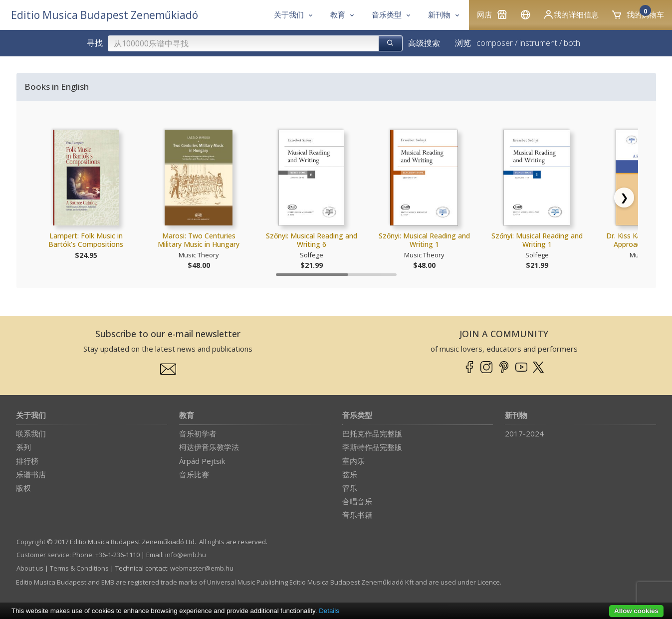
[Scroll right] (624, 198)
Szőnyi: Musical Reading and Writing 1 (424, 240)
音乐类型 (357, 416)
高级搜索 (424, 43)
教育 (187, 416)
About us (30, 568)
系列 (23, 447)
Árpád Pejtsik (202, 461)
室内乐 (353, 461)
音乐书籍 (357, 515)
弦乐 (350, 474)
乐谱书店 (31, 474)
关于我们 (31, 416)
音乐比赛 (194, 474)
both (572, 43)
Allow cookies (636, 611)
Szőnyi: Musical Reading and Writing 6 (312, 240)
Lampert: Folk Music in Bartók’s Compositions (86, 240)
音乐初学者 (198, 433)
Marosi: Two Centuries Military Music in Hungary (199, 240)
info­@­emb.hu (186, 555)
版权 (23, 488)
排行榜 (27, 461)
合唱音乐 (357, 501)
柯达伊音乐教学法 (209, 447)
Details (329, 611)
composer (495, 43)
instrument (538, 43)
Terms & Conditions (79, 568)
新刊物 (516, 416)
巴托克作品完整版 (372, 433)
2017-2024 (524, 433)
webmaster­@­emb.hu (202, 568)
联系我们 (31, 433)
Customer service (43, 555)
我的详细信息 (571, 14)
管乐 (350, 488)
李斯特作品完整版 (372, 447)
